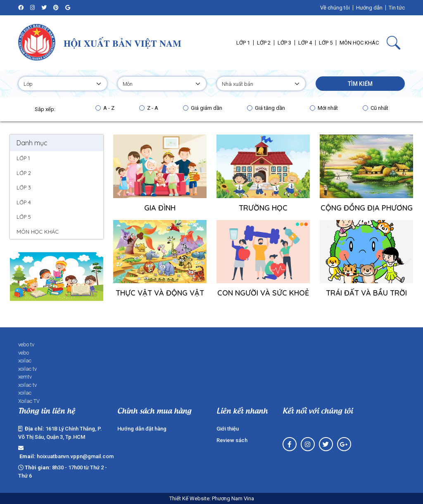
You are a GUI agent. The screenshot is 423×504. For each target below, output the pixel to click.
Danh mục (32, 143)
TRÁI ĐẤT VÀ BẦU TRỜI (366, 293)
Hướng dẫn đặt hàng (142, 429)
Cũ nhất (379, 108)
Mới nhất (328, 108)
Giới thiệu (228, 429)
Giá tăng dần (270, 108)
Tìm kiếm (360, 84)
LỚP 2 (24, 173)
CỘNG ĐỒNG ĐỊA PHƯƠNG (367, 208)
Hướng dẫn (369, 8)
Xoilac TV (29, 401)
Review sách (232, 440)
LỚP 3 (24, 187)
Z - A (153, 108)
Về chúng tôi (335, 8)
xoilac (25, 361)
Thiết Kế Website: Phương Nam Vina (212, 498)
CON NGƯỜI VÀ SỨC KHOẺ (263, 293)
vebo (24, 353)
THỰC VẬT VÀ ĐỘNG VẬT (160, 293)
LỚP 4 (24, 202)
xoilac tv (27, 369)
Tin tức (397, 8)
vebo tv (26, 344)
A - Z (109, 108)
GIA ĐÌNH (160, 208)
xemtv (25, 377)
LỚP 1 (23, 158)
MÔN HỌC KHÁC (38, 232)
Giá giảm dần (207, 108)
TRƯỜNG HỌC (263, 208)
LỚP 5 (24, 217)
